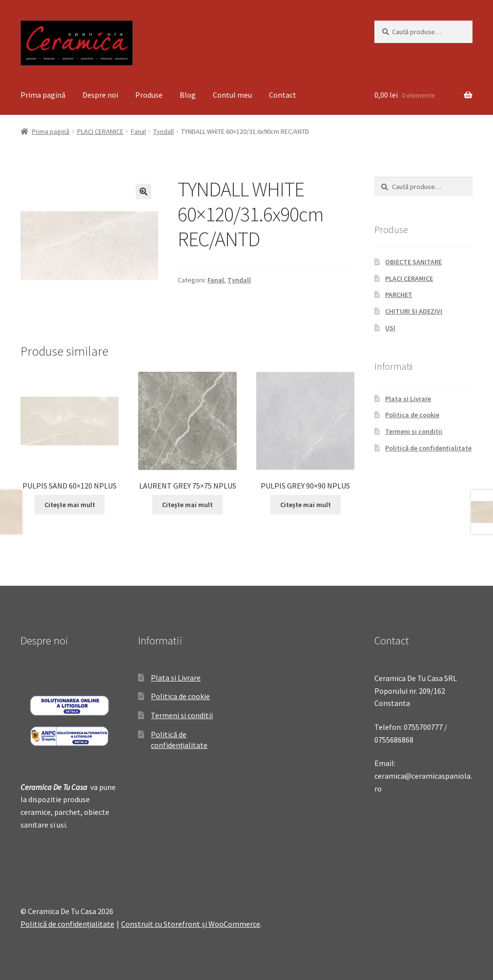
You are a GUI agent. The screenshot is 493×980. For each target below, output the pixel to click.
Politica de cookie (412, 415)
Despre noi (100, 95)
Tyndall (164, 131)
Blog (188, 95)
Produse (149, 95)
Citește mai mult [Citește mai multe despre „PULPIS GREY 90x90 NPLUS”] (306, 505)
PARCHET (399, 295)
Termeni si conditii (414, 431)
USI (390, 328)
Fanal (138, 131)
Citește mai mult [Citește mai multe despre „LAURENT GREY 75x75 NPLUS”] (187, 505)
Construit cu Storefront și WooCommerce (191, 924)
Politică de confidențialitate (428, 448)
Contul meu (232, 95)
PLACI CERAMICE (100, 131)
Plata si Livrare (408, 399)
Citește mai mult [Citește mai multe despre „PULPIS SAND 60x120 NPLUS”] (70, 505)
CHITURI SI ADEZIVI (414, 311)
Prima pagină (43, 95)
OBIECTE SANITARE (413, 262)
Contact (283, 95)
